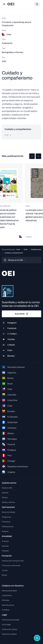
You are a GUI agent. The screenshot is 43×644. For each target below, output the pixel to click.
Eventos (5, 541)
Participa (6, 600)
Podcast (5, 551)
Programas (6, 517)
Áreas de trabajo (8, 512)
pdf (8, 135)
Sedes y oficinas (8, 502)
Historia (5, 493)
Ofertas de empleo (9, 591)
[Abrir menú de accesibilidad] (37, 638)
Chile (26, 250)
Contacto (6, 610)
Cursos (5, 570)
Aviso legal (6, 625)
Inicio (18, 250)
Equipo (5, 497)
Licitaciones (7, 595)
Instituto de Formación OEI (13, 561)
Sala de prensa (8, 605)
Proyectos (6, 522)
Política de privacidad (11, 620)
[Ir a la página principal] (11, 4)
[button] (32, 156)
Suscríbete (22, 314)
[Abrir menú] (4, 4)
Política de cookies (9, 629)
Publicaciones (36, 250)
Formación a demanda (11, 565)
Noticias (5, 546)
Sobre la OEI (7, 488)
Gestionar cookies (9, 634)
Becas (4, 575)
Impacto (5, 531)
